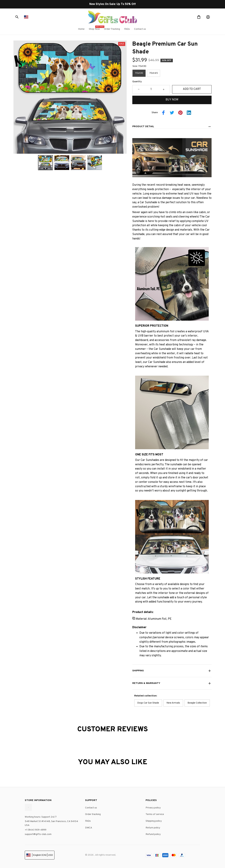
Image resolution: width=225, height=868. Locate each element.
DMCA (89, 828)
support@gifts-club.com (38, 834)
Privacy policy (153, 808)
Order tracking (93, 814)
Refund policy (153, 834)
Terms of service (155, 814)
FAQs (88, 821)
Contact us (91, 808)
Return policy (153, 828)
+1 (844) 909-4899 (36, 830)
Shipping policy (154, 821)
